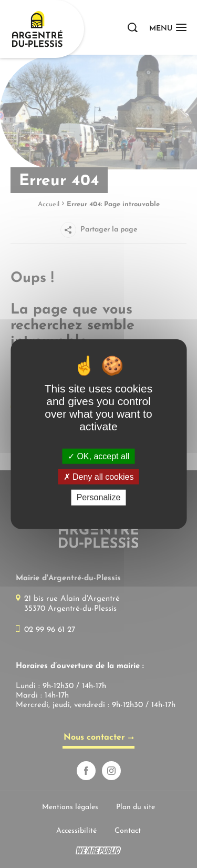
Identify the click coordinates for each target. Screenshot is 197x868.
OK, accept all (98, 456)
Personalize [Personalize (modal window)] (99, 497)
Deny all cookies (99, 477)
